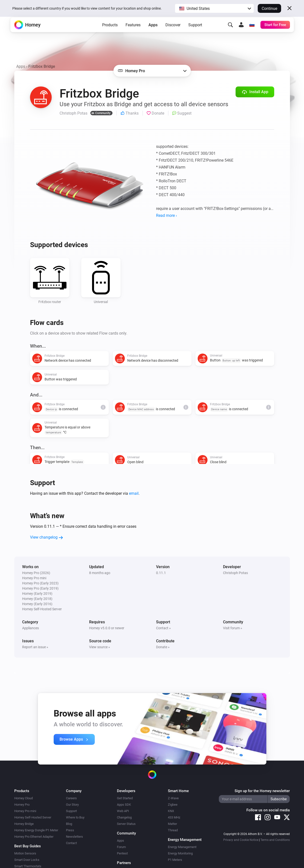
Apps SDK (124, 805)
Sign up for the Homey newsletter (262, 791)
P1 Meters (175, 860)
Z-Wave (173, 798)
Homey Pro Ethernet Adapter (34, 837)
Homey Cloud (24, 798)
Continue (269, 9)
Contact (71, 843)
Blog (69, 824)
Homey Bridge (24, 824)
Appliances (31, 628)
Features (133, 32)
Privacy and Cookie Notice (241, 840)
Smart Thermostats (28, 866)
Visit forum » (233, 628)
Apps (153, 32)
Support (195, 32)
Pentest (122, 853)
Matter (172, 824)
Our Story (72, 805)
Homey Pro (22, 805)
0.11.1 (161, 573)
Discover (173, 32)
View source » (100, 647)
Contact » (163, 628)
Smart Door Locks (27, 860)
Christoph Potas (235, 573)
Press (70, 830)
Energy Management (182, 847)
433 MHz (174, 817)
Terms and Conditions (275, 840)
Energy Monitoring (180, 853)
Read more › (167, 215)
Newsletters (74, 837)
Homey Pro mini (25, 811)
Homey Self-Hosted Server (33, 817)
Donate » (163, 647)
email (134, 493)
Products (110, 32)
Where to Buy (75, 817)
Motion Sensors (25, 853)
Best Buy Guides (28, 846)
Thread (173, 830)
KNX (171, 811)
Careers (71, 798)
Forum (121, 847)
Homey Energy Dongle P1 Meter (36, 830)
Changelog (124, 817)
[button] (214, 8)
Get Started (125, 798)
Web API (123, 811)
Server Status (126, 824)
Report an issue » (35, 647)
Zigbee (173, 805)
